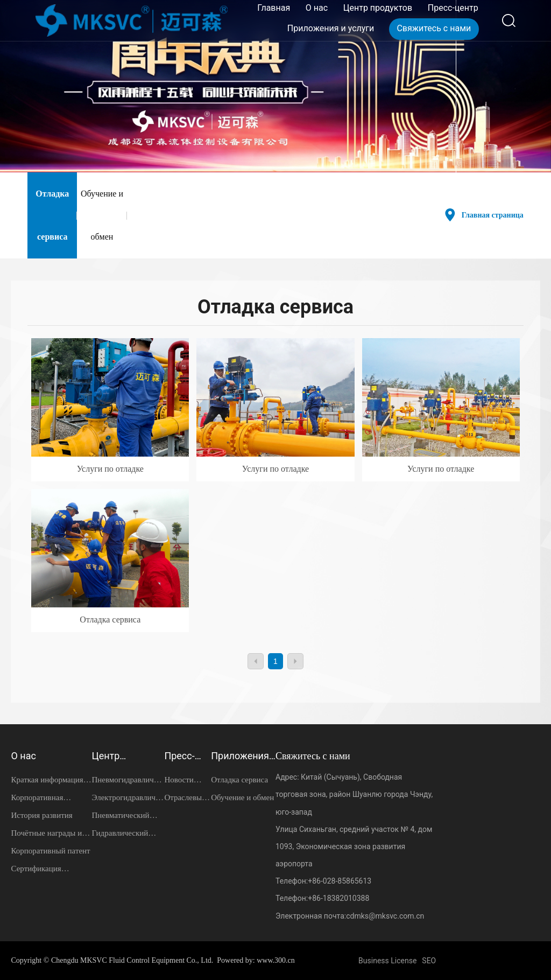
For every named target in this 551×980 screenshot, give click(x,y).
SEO (429, 961)
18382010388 (346, 898)
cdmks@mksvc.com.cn (385, 916)
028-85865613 (347, 881)
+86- (315, 881)
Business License (387, 961)
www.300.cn (276, 960)
